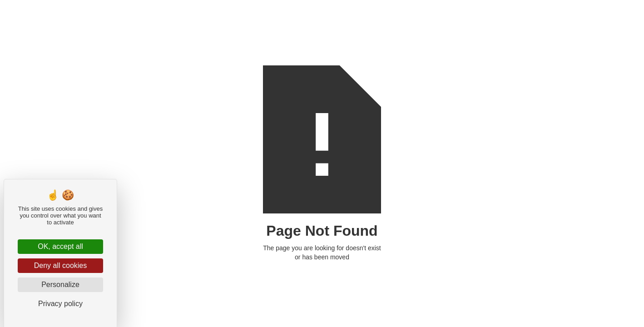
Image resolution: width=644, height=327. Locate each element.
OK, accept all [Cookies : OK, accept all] (60, 246)
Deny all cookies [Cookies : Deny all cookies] (61, 265)
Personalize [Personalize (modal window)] (60, 285)
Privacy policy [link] (60, 304)
